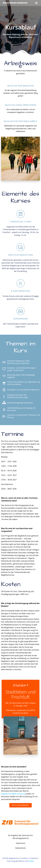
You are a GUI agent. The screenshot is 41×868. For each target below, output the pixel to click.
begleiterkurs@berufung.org (13, 794)
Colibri (31, 861)
